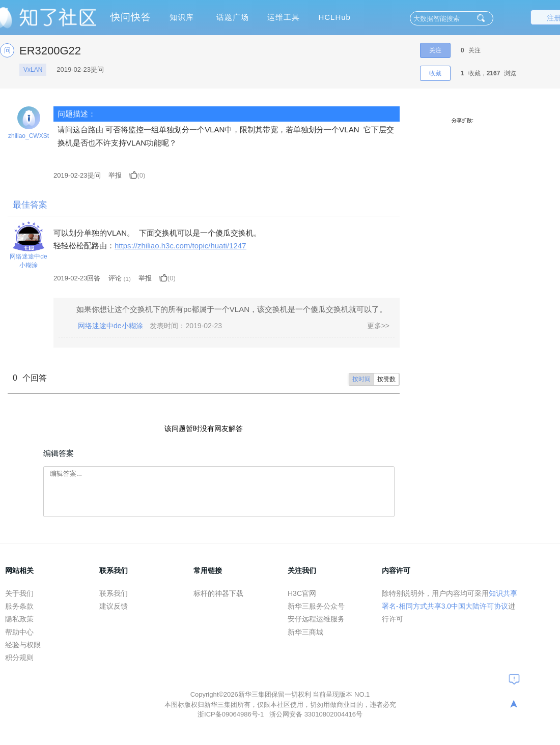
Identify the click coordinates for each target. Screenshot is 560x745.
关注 (435, 50)
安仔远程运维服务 (316, 619)
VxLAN (33, 70)
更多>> (378, 326)
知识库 (182, 17)
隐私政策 (19, 619)
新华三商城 (305, 632)
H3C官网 (302, 593)
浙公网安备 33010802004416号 (316, 714)
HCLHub (334, 17)
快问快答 (131, 17)
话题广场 (233, 17)
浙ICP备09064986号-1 (232, 714)
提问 (77, 175)
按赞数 (386, 379)
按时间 (361, 379)
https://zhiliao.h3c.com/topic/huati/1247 (180, 246)
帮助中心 (19, 632)
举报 (115, 175)
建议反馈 (114, 606)
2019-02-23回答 (77, 278)
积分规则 (19, 657)
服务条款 (19, 606)
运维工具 (284, 17)
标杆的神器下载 (218, 593)
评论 (115, 278)
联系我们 (114, 593)
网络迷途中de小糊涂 (28, 261)
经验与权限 (23, 645)
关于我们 (19, 593)
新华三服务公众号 (316, 606)
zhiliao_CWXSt (29, 136)
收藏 (435, 73)
